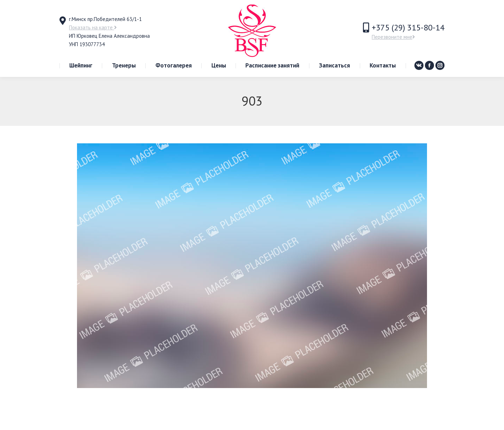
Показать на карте (93, 27)
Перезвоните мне (393, 37)
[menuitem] (81, 66)
